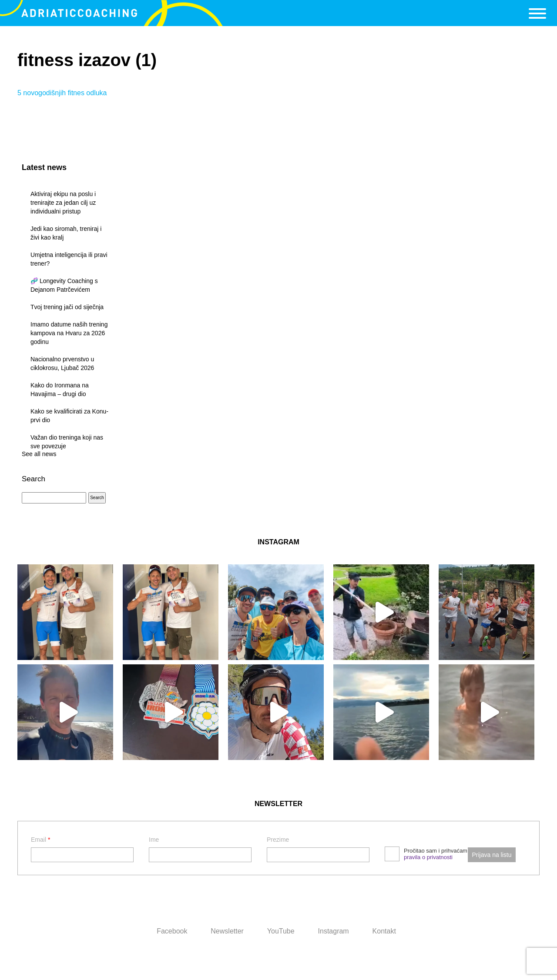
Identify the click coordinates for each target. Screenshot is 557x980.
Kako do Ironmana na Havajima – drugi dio (60, 390)
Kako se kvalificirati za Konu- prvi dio (69, 416)
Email (40, 840)
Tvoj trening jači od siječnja (67, 307)
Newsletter (227, 931)
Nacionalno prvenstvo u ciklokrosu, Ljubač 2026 (62, 363)
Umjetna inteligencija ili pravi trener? (69, 259)
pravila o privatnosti (428, 857)
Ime (154, 840)
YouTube (281, 931)
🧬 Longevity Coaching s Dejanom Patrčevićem (64, 285)
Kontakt (384, 931)
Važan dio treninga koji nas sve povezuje (67, 442)
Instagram (334, 931)
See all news (39, 454)
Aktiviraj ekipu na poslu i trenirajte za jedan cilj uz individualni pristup (63, 203)
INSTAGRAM (278, 542)
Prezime (278, 840)
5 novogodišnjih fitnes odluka (62, 93)
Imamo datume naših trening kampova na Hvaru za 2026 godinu (69, 333)
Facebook (172, 931)
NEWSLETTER (278, 804)
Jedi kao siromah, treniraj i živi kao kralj (66, 233)
